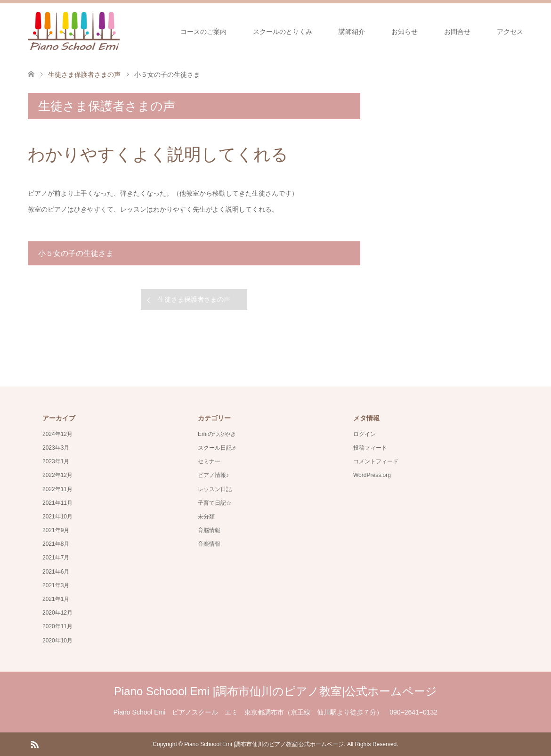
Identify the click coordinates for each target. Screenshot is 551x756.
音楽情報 (209, 544)
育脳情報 (209, 530)
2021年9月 (56, 530)
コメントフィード (376, 461)
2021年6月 (56, 572)
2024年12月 (57, 434)
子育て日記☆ (215, 503)
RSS (34, 744)
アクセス (510, 32)
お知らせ (405, 32)
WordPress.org (372, 475)
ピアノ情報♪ (213, 475)
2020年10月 (57, 641)
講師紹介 (352, 32)
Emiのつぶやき (217, 434)
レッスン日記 (215, 489)
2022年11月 (57, 489)
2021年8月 (56, 544)
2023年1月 (56, 461)
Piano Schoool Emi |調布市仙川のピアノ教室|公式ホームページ (275, 691)
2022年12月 (57, 475)
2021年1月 (56, 599)
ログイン (365, 434)
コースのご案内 (203, 32)
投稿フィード (370, 448)
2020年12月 (57, 613)
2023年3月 (56, 448)
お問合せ (457, 32)
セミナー (209, 461)
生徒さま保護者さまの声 (194, 299)
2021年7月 (56, 558)
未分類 (206, 517)
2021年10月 (57, 517)
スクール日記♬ (217, 448)
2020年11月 (57, 626)
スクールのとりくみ (283, 32)
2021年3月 (56, 585)
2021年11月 (57, 503)
